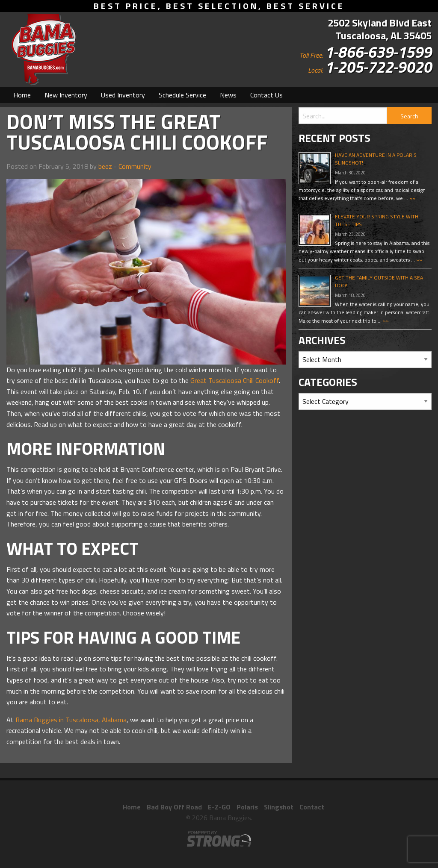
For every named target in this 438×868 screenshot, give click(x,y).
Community (135, 166)
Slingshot (279, 807)
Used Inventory (123, 95)
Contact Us (266, 95)
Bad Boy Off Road (174, 807)
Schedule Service (182, 95)
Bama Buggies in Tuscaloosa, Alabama (71, 720)
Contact (312, 807)
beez (105, 166)
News (228, 95)
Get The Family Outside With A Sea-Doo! (380, 281)
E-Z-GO (219, 807)
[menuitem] (22, 95)
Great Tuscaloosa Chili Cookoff (235, 380)
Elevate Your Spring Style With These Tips (377, 220)
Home (22, 95)
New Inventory (66, 95)
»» (412, 198)
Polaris (247, 807)
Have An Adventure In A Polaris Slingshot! (376, 159)
